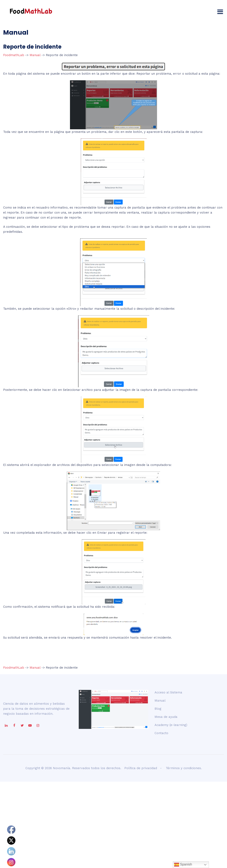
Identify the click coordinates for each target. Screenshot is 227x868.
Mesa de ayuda (166, 717)
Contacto (161, 733)
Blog (158, 709)
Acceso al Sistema (168, 692)
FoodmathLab (14, 55)
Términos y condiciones (183, 768)
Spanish (183, 865)
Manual (35, 55)
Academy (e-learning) (171, 725)
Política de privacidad (141, 768)
